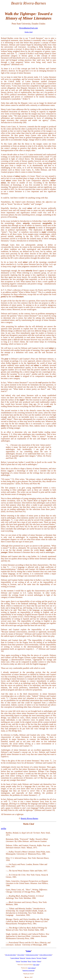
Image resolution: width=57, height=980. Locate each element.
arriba (4, 828)
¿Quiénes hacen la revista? (32, 955)
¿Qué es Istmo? (21, 955)
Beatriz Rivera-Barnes (30, 818)
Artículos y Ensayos (31, 958)
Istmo (28, 951)
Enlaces (39, 961)
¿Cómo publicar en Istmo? (46, 955)
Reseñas (44, 958)
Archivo (34, 961)
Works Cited (28, 32)
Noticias (18, 961)
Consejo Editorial (15, 958)
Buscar (30, 961)
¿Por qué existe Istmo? (10, 955)
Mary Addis (36, 965)
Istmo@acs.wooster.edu (28, 970)
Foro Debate (24, 961)
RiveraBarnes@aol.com (29, 28)
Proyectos (39, 958)
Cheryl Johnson (32, 968)
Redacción (23, 958)
